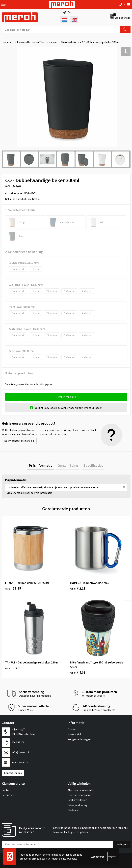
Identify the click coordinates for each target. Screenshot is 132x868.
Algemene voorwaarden (81, 790)
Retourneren (9, 795)
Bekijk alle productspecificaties (24, 199)
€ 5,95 (13, 588)
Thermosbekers (70, 42)
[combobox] (61, 30)
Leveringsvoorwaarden (80, 795)
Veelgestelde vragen (79, 739)
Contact (6, 790)
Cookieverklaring (77, 800)
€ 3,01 (13, 668)
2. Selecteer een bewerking (24, 252)
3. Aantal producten (19, 373)
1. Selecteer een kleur (20, 210)
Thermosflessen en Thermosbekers (37, 42)
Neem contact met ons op (19, 441)
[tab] (41, 465)
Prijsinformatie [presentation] (41, 465)
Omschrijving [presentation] (68, 465)
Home (5, 42)
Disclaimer (74, 810)
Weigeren (112, 856)
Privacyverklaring (77, 805)
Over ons (73, 729)
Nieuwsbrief (74, 734)
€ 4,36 (77, 672)
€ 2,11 (77, 588)
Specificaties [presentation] (93, 465)
